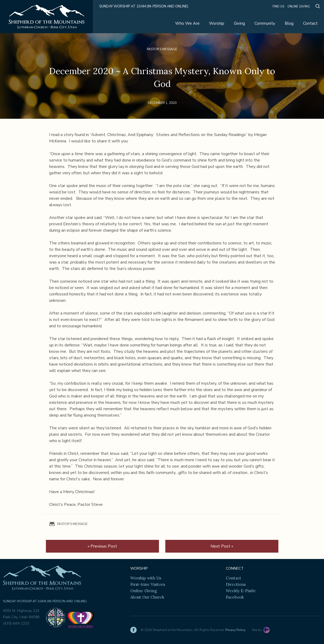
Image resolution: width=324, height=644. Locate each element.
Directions (236, 584)
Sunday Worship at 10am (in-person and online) (144, 6)
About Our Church (147, 597)
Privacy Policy (235, 630)
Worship (217, 23)
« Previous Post (102, 546)
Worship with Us (146, 578)
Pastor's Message (162, 49)
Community (265, 23)
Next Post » (222, 546)
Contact (310, 23)
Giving (239, 23)
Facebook (235, 597)
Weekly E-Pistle (241, 591)
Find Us (278, 7)
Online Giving (299, 7)
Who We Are (187, 23)
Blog (289, 23)
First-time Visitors (148, 584)
